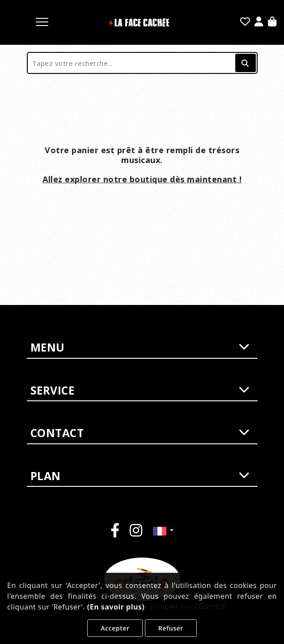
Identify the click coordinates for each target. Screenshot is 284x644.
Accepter (115, 628)
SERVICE (140, 391)
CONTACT (140, 433)
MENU (140, 348)
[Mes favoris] (245, 22)
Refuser (171, 628)
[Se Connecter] (259, 22)
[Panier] (272, 22)
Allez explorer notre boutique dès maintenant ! (142, 179)
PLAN (140, 476)
